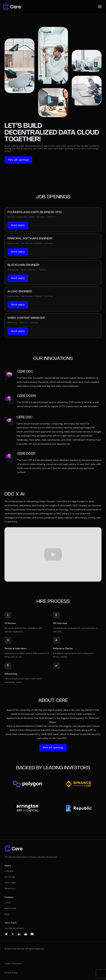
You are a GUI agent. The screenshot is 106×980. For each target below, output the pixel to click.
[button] (100, 7)
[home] (12, 7)
